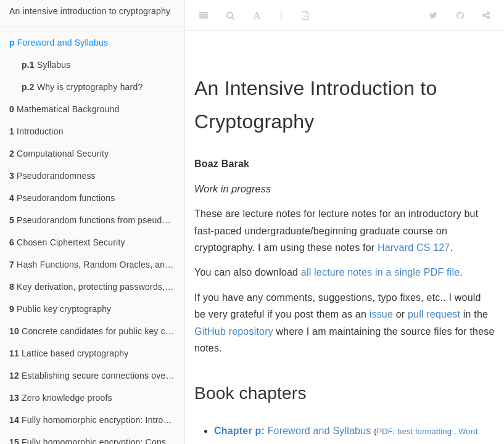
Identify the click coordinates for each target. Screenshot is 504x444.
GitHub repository (234, 331)
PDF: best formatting (414, 431)
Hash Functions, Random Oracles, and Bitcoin (97, 265)
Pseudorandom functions (62, 198)
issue (381, 314)
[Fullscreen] (282, 15)
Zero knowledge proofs (61, 398)
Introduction (36, 131)
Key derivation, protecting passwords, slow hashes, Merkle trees (97, 287)
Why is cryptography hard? (82, 87)
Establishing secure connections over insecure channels (97, 376)
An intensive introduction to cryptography (90, 11)
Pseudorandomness (52, 176)
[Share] (486, 15)
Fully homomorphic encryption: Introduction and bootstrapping (97, 420)
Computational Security (59, 154)
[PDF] (305, 15)
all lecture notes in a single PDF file (381, 272)
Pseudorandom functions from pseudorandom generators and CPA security (97, 220)
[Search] (230, 15)
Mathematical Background (64, 109)
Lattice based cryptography (69, 353)
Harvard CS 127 (414, 248)
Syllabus (46, 65)
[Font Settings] (257, 15)
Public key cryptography (60, 309)
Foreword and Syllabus (59, 43)
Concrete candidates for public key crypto (97, 331)
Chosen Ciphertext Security (67, 242)
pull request (434, 314)
